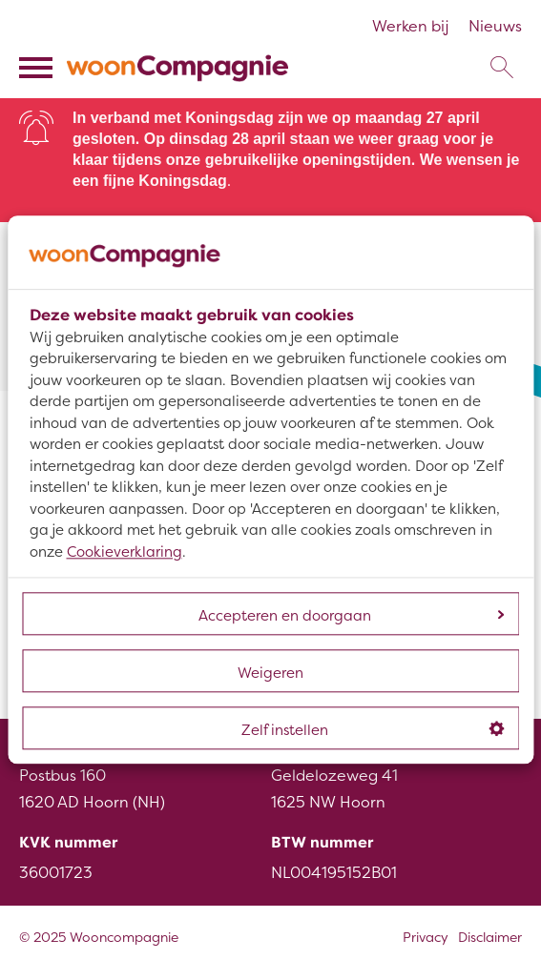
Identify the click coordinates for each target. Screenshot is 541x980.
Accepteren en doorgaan (351, 617)
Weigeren (270, 674)
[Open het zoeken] (501, 68)
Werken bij (411, 27)
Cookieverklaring (125, 552)
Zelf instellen (373, 730)
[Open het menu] (38, 68)
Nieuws (495, 27)
